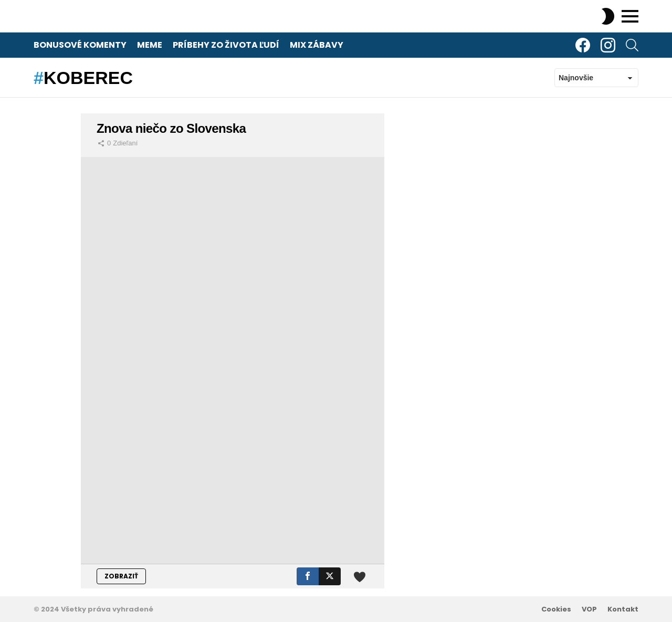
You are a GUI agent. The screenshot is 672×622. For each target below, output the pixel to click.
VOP (589, 609)
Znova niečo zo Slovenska (171, 128)
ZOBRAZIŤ (121, 576)
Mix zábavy (317, 45)
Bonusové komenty (80, 45)
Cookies (556, 609)
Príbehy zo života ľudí (226, 45)
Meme (150, 45)
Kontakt (623, 609)
